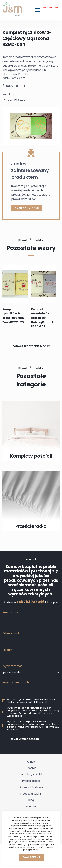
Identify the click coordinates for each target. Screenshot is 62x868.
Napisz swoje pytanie (16, 682)
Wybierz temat (12, 666)
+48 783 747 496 (30, 602)
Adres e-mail (11, 633)
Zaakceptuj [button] (31, 857)
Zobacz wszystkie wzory (31, 346)
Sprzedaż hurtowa (31, 787)
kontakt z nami (27, 208)
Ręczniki (31, 768)
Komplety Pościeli (31, 775)
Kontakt (31, 807)
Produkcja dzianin (31, 794)
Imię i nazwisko (12, 612)
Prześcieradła (31, 781)
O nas (31, 762)
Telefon (7, 650)
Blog (31, 800)
